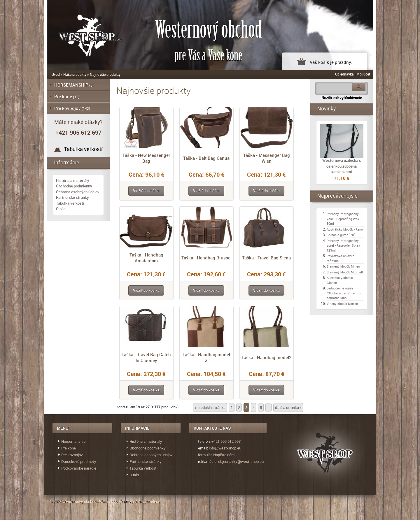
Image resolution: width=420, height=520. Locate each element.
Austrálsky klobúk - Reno (345, 229)
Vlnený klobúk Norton (342, 304)
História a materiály (73, 180)
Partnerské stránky (72, 197)
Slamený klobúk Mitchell (345, 272)
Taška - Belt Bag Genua (206, 158)
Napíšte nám (224, 455)
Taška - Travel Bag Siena (266, 258)
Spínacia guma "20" (341, 235)
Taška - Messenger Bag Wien (267, 158)
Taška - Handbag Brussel (206, 258)
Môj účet (363, 74)
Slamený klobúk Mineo (343, 266)
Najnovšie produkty (105, 74)
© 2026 (56, 502)
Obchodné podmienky (74, 186)
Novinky (327, 109)
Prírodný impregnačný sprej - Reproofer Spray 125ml (343, 245)
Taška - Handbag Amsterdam (146, 258)
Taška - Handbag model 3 (206, 357)
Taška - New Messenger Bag (146, 158)
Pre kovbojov (68, 108)
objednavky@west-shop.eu (241, 461)
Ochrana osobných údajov (78, 192)
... (268, 407)
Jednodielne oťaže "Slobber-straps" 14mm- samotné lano (344, 293)
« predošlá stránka (210, 407)
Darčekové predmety (79, 461)
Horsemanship (73, 441)
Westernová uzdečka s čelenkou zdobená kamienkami (342, 166)
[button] (146, 191)
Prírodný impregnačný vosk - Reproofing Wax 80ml (343, 219)
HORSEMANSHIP (71, 85)
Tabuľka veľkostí (83, 149)
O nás (61, 209)
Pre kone (63, 96)
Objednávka (344, 74)
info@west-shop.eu (225, 448)
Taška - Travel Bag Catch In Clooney (146, 357)
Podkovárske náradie (79, 468)
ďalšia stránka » (288, 407)
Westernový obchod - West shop (90, 502)
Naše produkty (75, 74)
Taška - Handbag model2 (267, 357)
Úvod (56, 74)
